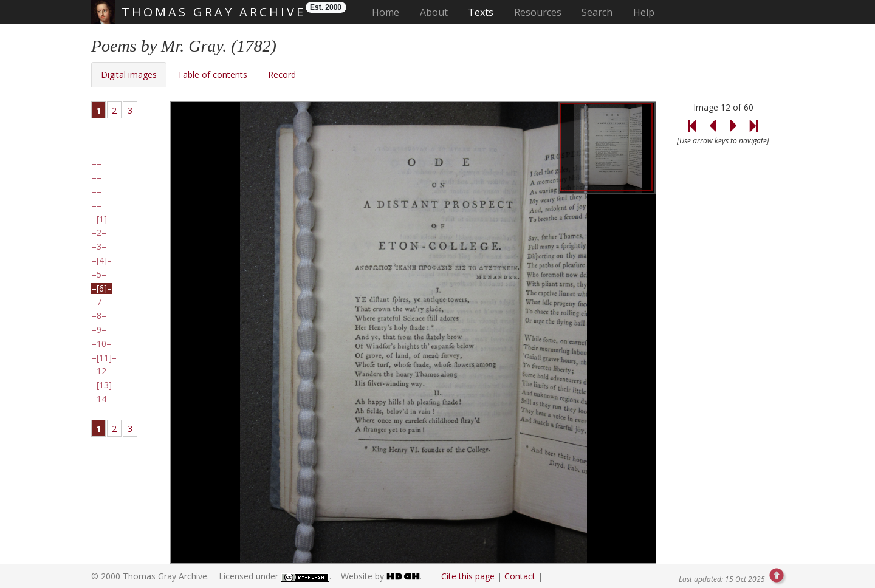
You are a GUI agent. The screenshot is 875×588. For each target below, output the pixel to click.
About (434, 12)
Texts (481, 12)
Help (644, 12)
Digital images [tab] (129, 74)
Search (597, 12)
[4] (102, 261)
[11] (104, 358)
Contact (520, 576)
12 (101, 371)
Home (389, 12)
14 (101, 399)
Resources (538, 12)
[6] (102, 289)
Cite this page (468, 576)
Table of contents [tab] (212, 74)
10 (101, 344)
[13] (104, 385)
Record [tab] (282, 74)
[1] (102, 219)
